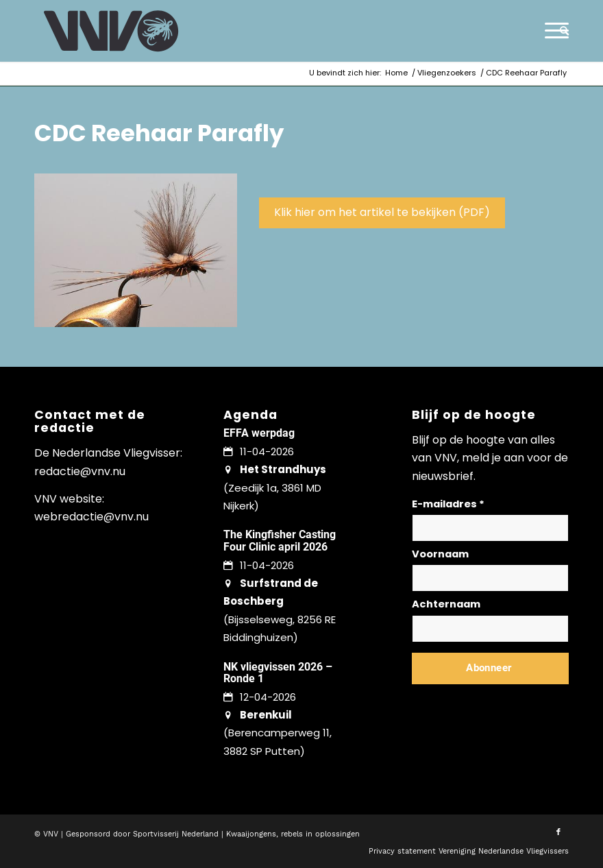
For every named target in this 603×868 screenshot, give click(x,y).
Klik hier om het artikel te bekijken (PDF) (382, 212)
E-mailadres (448, 504)
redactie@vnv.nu (80, 471)
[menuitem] (561, 31)
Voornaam (440, 554)
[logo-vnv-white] (111, 31)
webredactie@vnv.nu (91, 517)
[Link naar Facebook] (558, 832)
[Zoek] (561, 31)
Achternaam (446, 604)
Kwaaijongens (251, 834)
